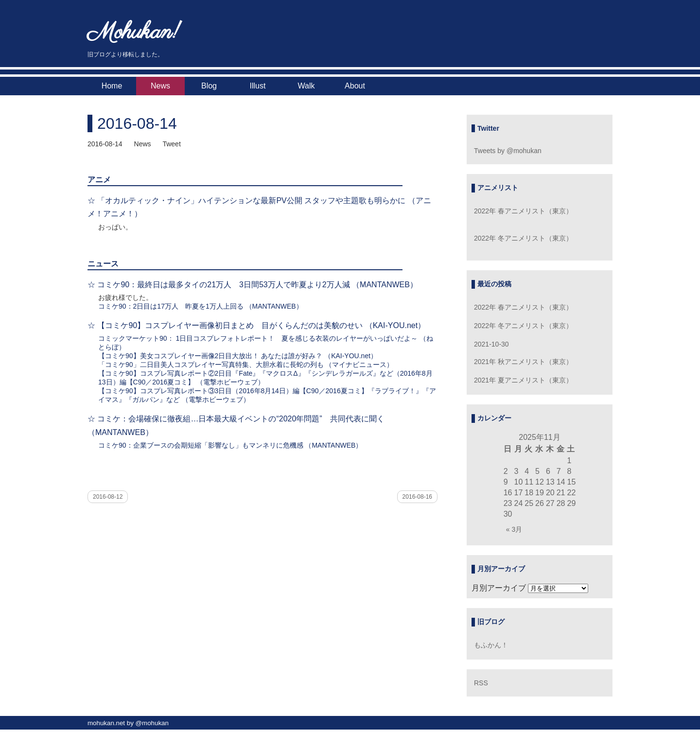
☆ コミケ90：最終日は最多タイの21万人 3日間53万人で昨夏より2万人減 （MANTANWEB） (253, 285)
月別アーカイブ (499, 588)
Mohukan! (134, 33)
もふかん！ (491, 645)
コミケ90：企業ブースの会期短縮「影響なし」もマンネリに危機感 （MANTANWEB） (230, 445)
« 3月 (514, 529)
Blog (209, 86)
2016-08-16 (417, 497)
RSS (481, 683)
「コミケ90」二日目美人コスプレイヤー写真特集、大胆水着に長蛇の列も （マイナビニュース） (246, 365)
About (355, 86)
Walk (306, 86)
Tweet (171, 144)
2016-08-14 (137, 123)
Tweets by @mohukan (508, 151)
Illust (258, 86)
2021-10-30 (491, 344)
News (160, 86)
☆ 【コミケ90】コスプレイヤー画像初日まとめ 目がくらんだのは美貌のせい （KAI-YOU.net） (256, 325)
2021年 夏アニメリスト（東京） (523, 380)
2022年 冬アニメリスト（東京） (523, 238)
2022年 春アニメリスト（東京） (523, 211)
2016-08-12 (108, 497)
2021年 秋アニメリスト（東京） (523, 362)
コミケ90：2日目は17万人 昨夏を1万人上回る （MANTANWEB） (201, 306)
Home (112, 86)
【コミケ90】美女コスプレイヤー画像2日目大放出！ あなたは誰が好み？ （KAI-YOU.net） (238, 356)
